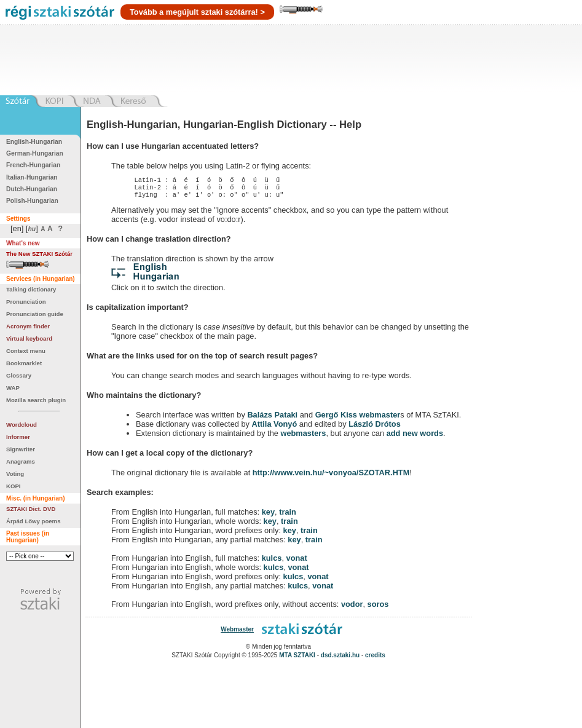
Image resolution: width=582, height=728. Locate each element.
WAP (13, 388)
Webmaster (237, 633)
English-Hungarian (34, 142)
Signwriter (21, 449)
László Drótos (375, 428)
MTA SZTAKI (297, 659)
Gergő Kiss (337, 418)
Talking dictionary (31, 289)
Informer (18, 437)
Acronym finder (28, 326)
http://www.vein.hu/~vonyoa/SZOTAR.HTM (331, 476)
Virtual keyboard (29, 338)
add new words (415, 437)
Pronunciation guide (35, 314)
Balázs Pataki (272, 418)
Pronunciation (26, 302)
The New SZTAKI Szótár (39, 254)
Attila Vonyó (275, 428)
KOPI (13, 486)
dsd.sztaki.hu (340, 659)
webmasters (303, 437)
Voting (15, 474)
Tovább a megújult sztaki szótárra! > (197, 12)
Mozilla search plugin (36, 400)
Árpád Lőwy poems (33, 521)
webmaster (379, 418)
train (288, 516)
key (268, 516)
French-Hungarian (33, 165)
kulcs (272, 562)
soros (378, 608)
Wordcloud (22, 425)
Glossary (19, 375)
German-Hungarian (35, 153)
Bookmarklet (24, 363)
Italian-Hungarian (32, 177)
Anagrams (21, 461)
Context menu (26, 351)
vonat (297, 562)
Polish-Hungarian (32, 201)
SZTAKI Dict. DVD (31, 509)
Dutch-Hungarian (32, 189)
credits (375, 659)
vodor (352, 608)
